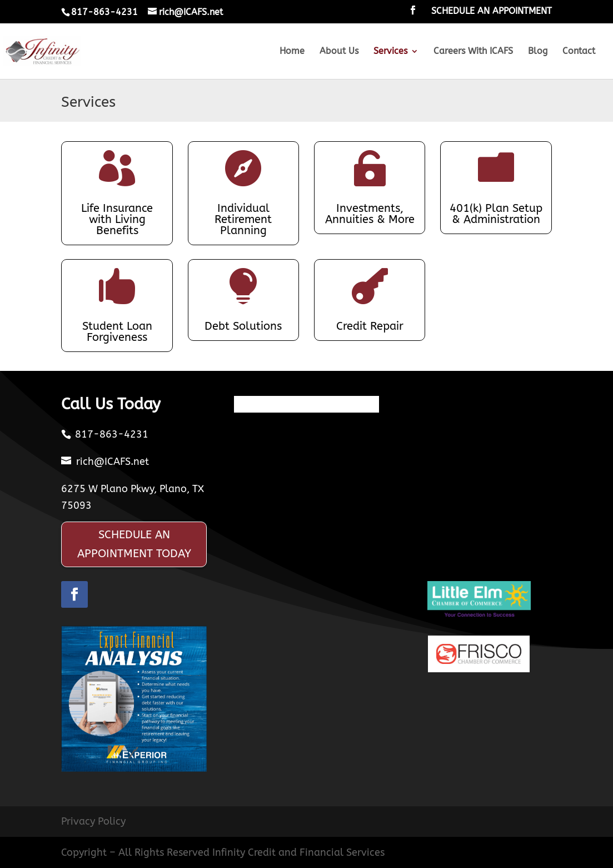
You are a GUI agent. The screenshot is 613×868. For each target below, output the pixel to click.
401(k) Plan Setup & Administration (496, 214)
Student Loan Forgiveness (117, 332)
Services (390, 52)
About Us (339, 52)
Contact (579, 52)
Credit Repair (370, 326)
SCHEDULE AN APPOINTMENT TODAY (134, 544)
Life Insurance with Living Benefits (117, 219)
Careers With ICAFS (473, 52)
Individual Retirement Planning (243, 219)
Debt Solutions (243, 326)
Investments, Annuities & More (370, 214)
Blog (538, 52)
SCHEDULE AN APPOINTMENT (492, 11)
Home (292, 52)
